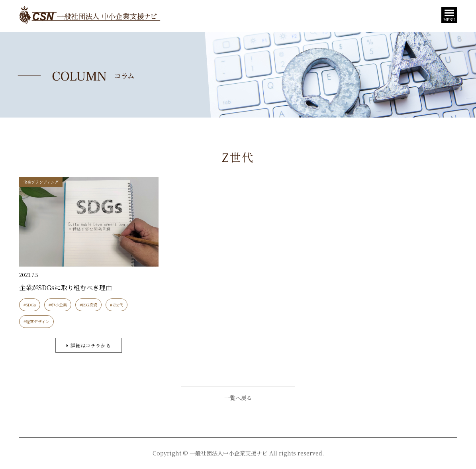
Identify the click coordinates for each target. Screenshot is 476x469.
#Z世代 (117, 305)
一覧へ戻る (238, 398)
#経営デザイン (36, 321)
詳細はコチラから (89, 345)
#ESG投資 (88, 305)
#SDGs (30, 305)
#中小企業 (58, 305)
